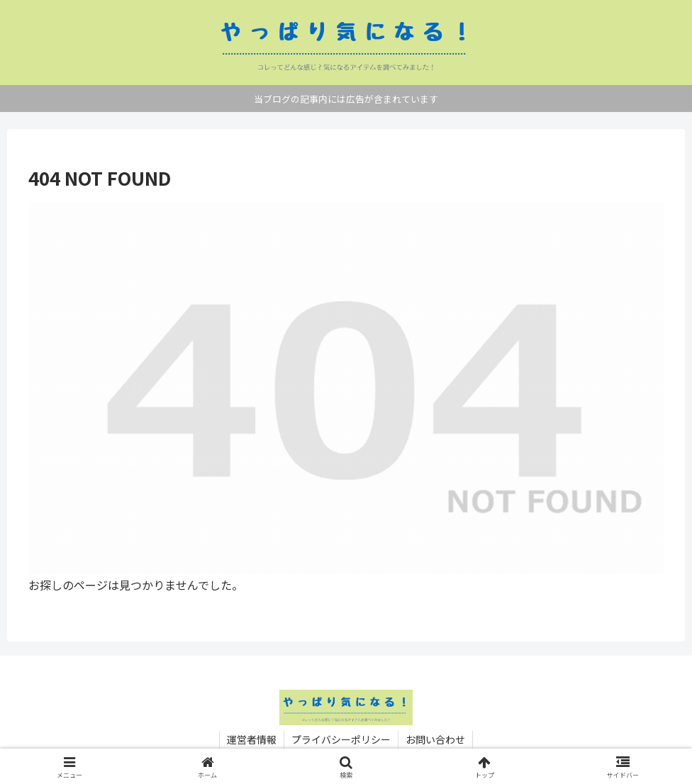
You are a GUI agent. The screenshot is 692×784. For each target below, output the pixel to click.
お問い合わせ (435, 739)
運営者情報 (252, 739)
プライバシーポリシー (341, 739)
